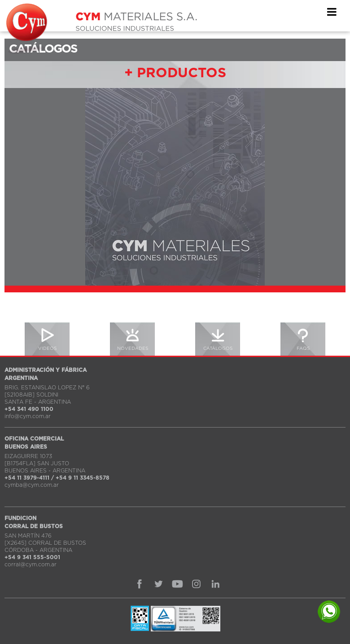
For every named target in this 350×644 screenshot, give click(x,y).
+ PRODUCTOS (175, 73)
